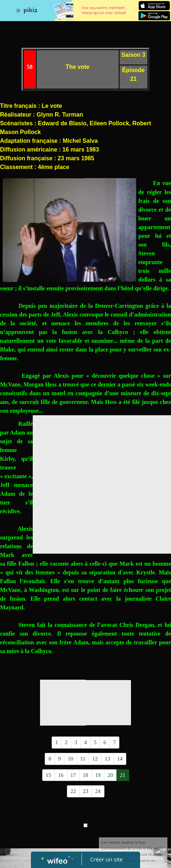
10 (70, 759)
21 (123, 775)
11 (83, 759)
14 (120, 759)
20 (110, 775)
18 (86, 775)
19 (98, 775)
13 (108, 759)
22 (73, 791)
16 (61, 775)
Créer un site (106, 859)
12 (95, 759)
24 (98, 791)
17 (73, 775)
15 (49, 775)
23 (86, 791)
